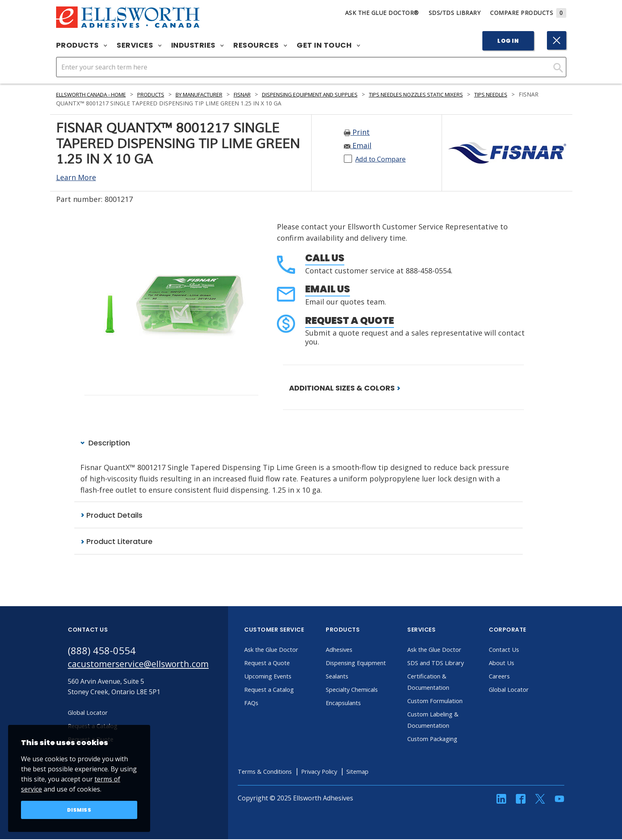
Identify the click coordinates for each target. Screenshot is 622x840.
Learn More (76, 177)
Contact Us (520, 650)
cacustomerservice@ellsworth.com (146, 666)
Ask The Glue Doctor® (382, 13)
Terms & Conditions (282, 772)
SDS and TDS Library (453, 664)
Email (358, 145)
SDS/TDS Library (455, 13)
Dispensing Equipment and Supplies (345, 94)
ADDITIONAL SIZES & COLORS (345, 388)
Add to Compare (384, 159)
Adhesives (355, 650)
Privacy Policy (342, 772)
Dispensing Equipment (375, 664)
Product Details (111, 516)
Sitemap (384, 772)
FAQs (266, 703)
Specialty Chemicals (370, 690)
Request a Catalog (286, 690)
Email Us (328, 289)
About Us (517, 664)
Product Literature (116, 542)
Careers (515, 677)
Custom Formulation (453, 701)
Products (82, 45)
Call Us (325, 258)
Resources (260, 45)
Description (105, 443)
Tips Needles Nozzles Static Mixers (466, 94)
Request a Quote (350, 320)
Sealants (353, 677)
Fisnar (268, 94)
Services (139, 45)
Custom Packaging (450, 739)
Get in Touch (328, 45)
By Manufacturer (219, 94)
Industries (198, 45)
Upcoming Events (285, 677)
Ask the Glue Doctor (289, 650)
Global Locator (526, 690)
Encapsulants (360, 703)
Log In (508, 41)
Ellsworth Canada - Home (97, 94)
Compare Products (528, 13)
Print (357, 132)
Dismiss (79, 809)
